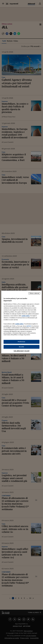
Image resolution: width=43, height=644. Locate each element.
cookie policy (26, 316)
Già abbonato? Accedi (21, 351)
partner (29, 326)
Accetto (22, 347)
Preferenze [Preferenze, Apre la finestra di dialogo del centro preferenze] (22, 342)
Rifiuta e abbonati (34, 293)
